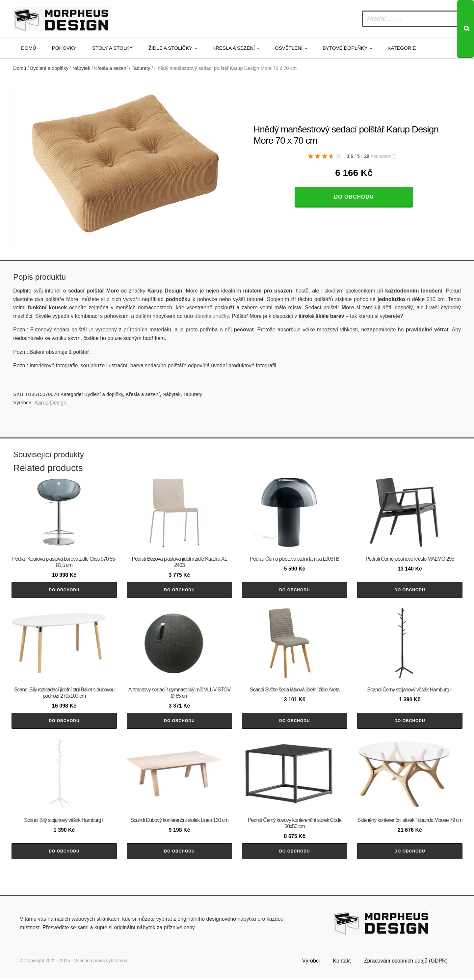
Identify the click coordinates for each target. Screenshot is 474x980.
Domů (29, 48)
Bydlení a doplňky (49, 68)
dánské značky (211, 316)
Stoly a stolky (112, 48)
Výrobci (311, 962)
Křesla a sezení (234, 48)
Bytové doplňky (345, 48)
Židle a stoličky (170, 48)
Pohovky (64, 48)
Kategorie (402, 48)
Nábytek (81, 68)
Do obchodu (354, 197)
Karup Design (51, 403)
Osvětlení (289, 48)
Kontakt (342, 962)
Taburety (141, 68)
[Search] (465, 29)
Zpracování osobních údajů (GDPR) (406, 962)
